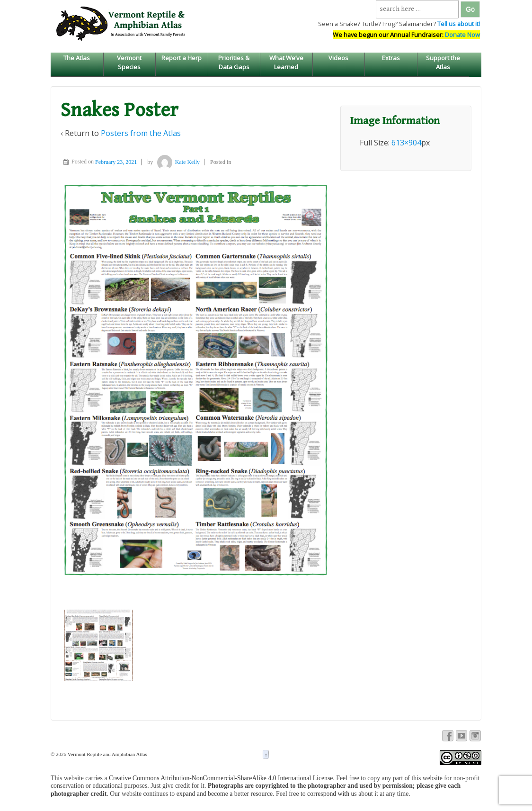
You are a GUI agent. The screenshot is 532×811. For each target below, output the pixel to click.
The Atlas (77, 58)
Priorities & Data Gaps (234, 62)
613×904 (406, 143)
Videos (338, 58)
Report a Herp (182, 58)
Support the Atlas (443, 62)
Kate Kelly (177, 162)
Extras (391, 58)
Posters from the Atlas (141, 133)
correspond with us (332, 794)
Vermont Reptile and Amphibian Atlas (107, 754)
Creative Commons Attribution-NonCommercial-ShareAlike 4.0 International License (221, 778)
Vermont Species (129, 62)
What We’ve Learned (286, 62)
